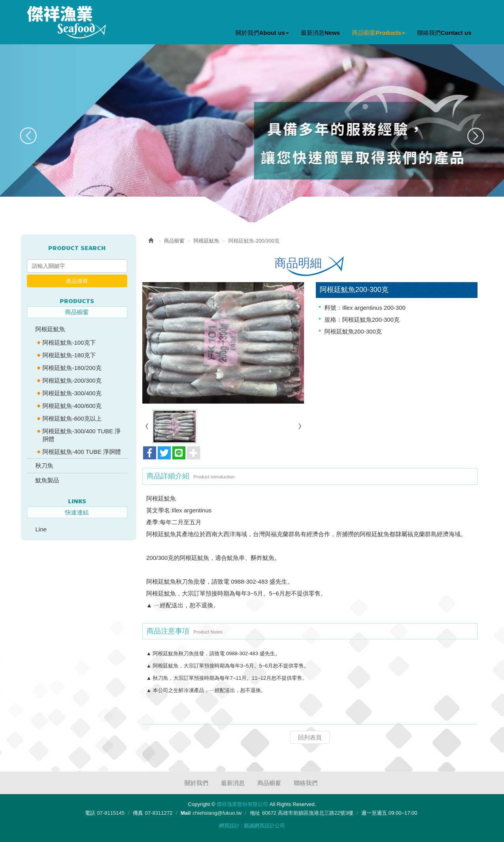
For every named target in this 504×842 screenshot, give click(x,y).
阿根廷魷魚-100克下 (69, 342)
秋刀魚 (44, 466)
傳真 (138, 813)
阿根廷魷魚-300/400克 (72, 393)
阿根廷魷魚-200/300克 (72, 380)
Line (41, 529)
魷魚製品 (47, 480)
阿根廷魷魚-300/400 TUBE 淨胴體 (82, 435)
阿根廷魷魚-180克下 (69, 355)
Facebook (463, 12)
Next (475, 136)
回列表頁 (310, 737)
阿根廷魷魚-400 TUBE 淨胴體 (82, 452)
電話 (90, 813)
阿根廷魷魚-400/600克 (72, 406)
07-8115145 (110, 813)
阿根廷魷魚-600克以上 (72, 418)
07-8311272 (159, 813)
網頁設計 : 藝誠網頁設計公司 (252, 826)
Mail (186, 813)
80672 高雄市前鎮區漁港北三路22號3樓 (308, 813)
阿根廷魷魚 (50, 329)
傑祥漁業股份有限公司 (66, 22)
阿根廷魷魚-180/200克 (72, 368)
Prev (29, 136)
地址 (255, 813)
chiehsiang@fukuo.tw (217, 813)
